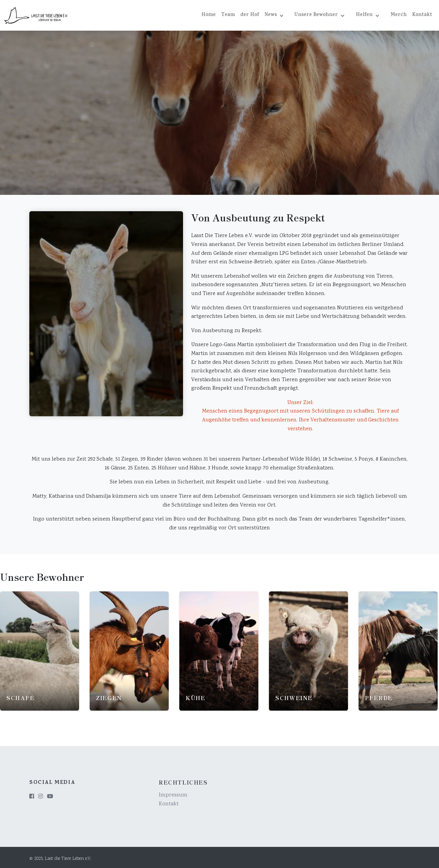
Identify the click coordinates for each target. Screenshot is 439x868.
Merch (399, 15)
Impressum (173, 793)
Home (209, 15)
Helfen (365, 15)
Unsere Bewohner (317, 15)
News (271, 15)
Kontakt (422, 15)
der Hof (250, 15)
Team (228, 15)
